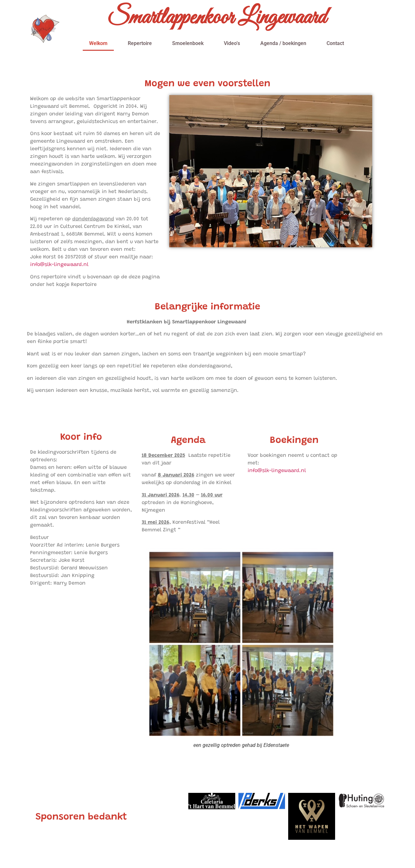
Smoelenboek (188, 43)
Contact (335, 43)
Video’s (232, 43)
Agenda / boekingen (283, 43)
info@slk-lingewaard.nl (59, 265)
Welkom (98, 43)
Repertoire (140, 43)
